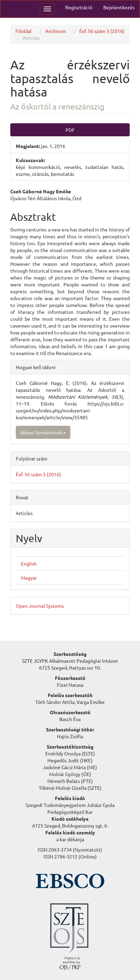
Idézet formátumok (43, 432)
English (29, 563)
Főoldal (24, 31)
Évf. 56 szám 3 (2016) (102, 31)
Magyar (29, 578)
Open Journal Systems (40, 606)
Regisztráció (79, 7)
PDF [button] (70, 130)
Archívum (56, 31)
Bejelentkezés (119, 7)
